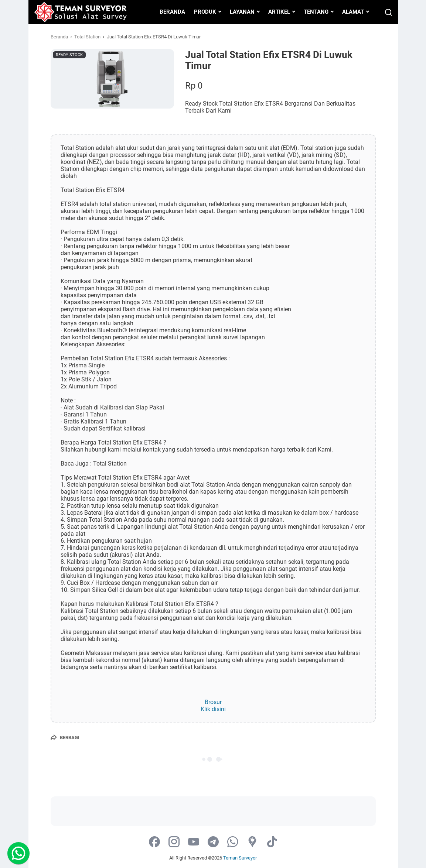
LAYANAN (242, 12)
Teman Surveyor (240, 858)
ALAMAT (353, 12)
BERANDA (172, 12)
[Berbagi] (65, 737)
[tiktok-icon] (272, 842)
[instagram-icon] (174, 842)
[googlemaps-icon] (252, 842)
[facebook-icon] (154, 842)
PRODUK (205, 12)
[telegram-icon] (213, 842)
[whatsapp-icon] (233, 842)
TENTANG (316, 12)
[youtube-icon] (194, 842)
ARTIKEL (279, 12)
